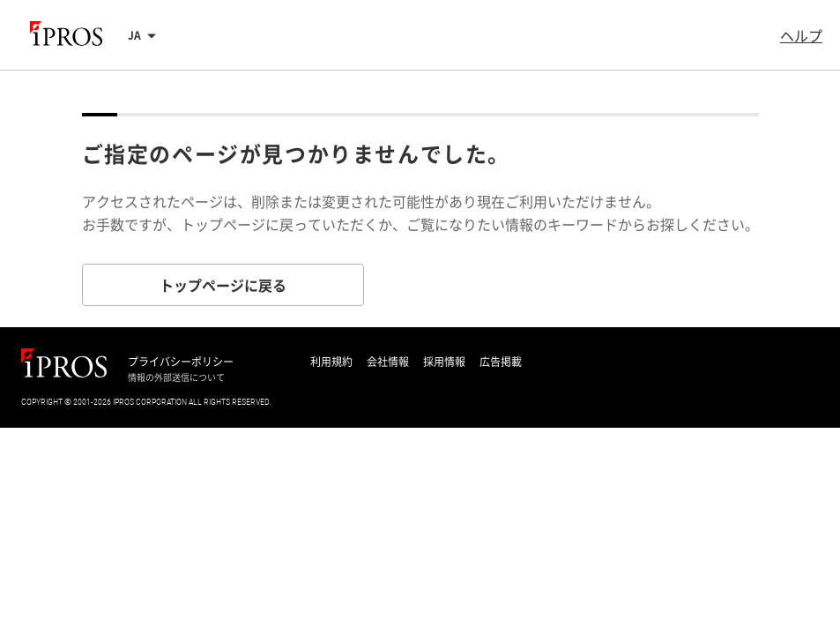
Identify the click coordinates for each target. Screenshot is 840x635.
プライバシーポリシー (181, 362)
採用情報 (444, 362)
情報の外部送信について (176, 377)
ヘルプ (801, 35)
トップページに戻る (223, 285)
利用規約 (331, 362)
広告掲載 (501, 362)
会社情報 (388, 362)
